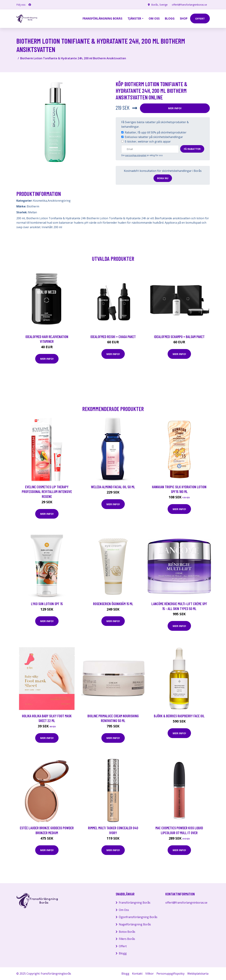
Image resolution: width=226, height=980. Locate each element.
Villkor (150, 974)
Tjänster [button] (134, 18)
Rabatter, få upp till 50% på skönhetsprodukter (156, 132)
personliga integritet (136, 155)
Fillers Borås (127, 939)
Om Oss (124, 910)
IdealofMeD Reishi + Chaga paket (113, 337)
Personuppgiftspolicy (171, 974)
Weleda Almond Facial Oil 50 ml (113, 487)
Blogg (170, 18)
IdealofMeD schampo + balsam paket (179, 337)
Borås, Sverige (159, 5)
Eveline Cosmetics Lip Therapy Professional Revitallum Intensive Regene (47, 492)
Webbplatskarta (198, 974)
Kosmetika (40, 201)
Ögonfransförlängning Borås (138, 917)
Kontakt (137, 974)
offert (200, 18)
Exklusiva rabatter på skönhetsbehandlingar (154, 137)
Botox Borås (127, 932)
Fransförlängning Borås (102, 18)
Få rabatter (192, 149)
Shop (184, 18)
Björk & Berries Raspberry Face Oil (179, 716)
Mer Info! (175, 108)
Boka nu (163, 178)
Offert (123, 946)
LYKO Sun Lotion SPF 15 (47, 604)
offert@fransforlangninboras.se (189, 5)
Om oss (154, 18)
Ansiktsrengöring (59, 201)
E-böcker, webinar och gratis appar (148, 141)
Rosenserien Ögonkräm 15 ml (113, 604)
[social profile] (30, 5)
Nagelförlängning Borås (135, 924)
